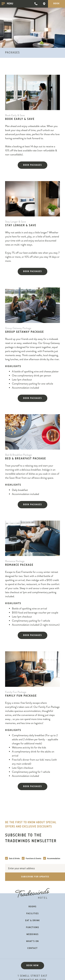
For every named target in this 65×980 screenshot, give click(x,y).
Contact (32, 948)
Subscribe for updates (35, 877)
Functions (33, 928)
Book (57, 4)
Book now (32, 966)
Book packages (32, 165)
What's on (32, 941)
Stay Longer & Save (21, 226)
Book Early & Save (20, 119)
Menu (7, 4)
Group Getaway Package (25, 332)
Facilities (32, 914)
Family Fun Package (21, 696)
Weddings (33, 935)
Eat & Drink (32, 921)
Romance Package (19, 565)
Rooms (32, 907)
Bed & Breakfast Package (26, 459)
